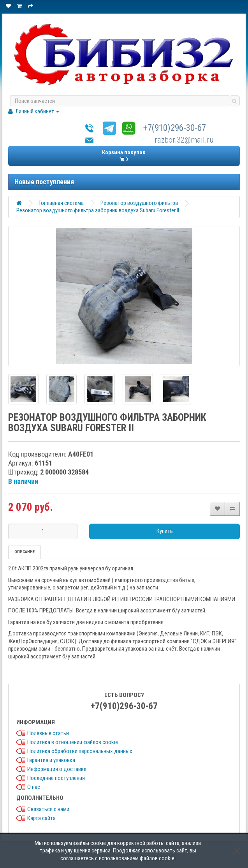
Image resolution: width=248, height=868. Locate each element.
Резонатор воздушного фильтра (139, 203)
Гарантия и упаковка (51, 760)
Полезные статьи (48, 733)
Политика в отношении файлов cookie (73, 742)
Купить (165, 531)
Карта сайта (41, 818)
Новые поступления (44, 182)
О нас (34, 787)
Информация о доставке (57, 769)
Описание (25, 552)
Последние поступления (56, 778)
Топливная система (61, 203)
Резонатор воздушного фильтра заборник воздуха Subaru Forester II (98, 210)
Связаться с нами (48, 809)
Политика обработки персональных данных (80, 751)
